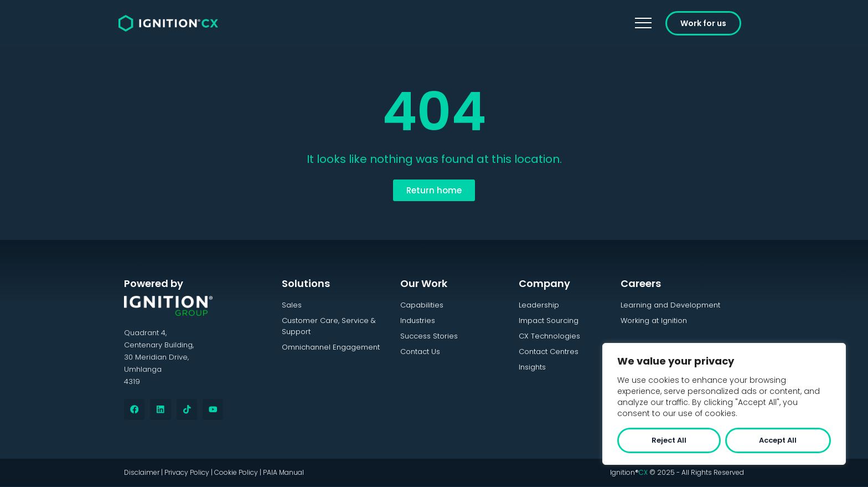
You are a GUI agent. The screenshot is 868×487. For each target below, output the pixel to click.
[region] (724, 404)
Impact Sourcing (549, 321)
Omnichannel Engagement (331, 347)
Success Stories (429, 336)
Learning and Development (670, 305)
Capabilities (422, 305)
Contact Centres (549, 352)
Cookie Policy (236, 473)
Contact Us (420, 352)
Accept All (778, 440)
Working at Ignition (654, 321)
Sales (292, 305)
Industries (418, 321)
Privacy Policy (187, 473)
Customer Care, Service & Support (329, 326)
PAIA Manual (283, 473)
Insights (532, 367)
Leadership (539, 305)
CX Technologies (549, 336)
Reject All (669, 440)
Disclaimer (142, 473)
